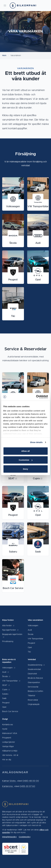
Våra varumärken (35, 620)
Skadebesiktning (36, 665)
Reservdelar (33, 700)
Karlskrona (8, 786)
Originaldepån (34, 704)
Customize (26, 460)
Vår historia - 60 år (10, 755)
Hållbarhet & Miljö (10, 751)
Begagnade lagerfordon (12, 636)
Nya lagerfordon (10, 630)
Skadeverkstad (34, 669)
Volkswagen (33, 626)
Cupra (6, 690)
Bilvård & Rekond (35, 678)
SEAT (6, 685)
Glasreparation (34, 683)
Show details (36, 442)
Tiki (29, 652)
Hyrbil (5, 729)
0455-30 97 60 (27, 786)
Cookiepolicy (25, 837)
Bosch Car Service (10, 712)
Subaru (5, 694)
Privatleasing (8, 641)
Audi (30, 630)
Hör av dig (7, 760)
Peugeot (31, 643)
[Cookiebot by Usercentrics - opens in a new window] (36, 397)
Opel (30, 648)
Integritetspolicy (9, 837)
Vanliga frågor (8, 747)
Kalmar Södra (9, 781)
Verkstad (32, 660)
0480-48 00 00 (31, 781)
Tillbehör (31, 696)
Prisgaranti (7, 738)
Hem (4, 56)
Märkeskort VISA (10, 733)
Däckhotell (32, 674)
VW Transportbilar (35, 639)
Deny (26, 469)
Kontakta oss (8, 725)
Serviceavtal (33, 687)
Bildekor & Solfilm (35, 691)
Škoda (30, 634)
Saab (4, 698)
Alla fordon (8, 626)
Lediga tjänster (9, 742)
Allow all (26, 451)
